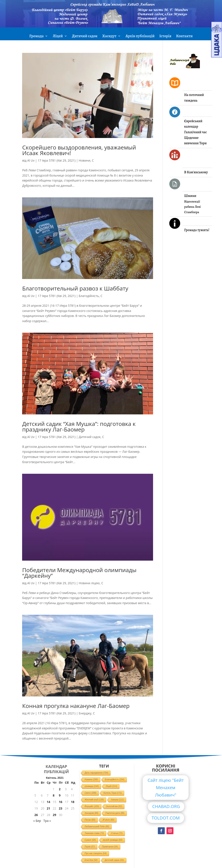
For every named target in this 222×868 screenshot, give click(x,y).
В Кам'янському (196, 172)
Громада (36, 37)
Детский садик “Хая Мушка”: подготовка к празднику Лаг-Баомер (79, 427)
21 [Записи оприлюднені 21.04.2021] (48, 808)
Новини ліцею (89, 583)
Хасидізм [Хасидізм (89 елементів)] (92, 813)
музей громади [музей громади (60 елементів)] (113, 840)
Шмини (190, 196)
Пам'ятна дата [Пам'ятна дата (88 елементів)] (115, 813)
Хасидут (109, 37)
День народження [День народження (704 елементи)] (97, 773)
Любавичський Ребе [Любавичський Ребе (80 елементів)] (97, 827)
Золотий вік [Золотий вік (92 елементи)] (114, 806)
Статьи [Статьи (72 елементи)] (117, 833)
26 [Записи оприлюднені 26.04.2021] (36, 815)
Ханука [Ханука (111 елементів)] (117, 800)
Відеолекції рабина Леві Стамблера (193, 207)
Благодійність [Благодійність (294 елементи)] (115, 780)
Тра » (47, 821)
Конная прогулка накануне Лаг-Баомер (76, 706)
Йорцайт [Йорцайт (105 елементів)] (92, 806)
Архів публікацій (140, 37)
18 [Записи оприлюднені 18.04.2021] (73, 802)
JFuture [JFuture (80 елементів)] (108, 820)
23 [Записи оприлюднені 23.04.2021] (60, 808)
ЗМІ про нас (111, 47)
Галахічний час (196, 132)
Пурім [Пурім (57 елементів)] (90, 847)
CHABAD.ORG (166, 806)
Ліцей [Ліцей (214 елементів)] (111, 786)
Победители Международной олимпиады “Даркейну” (79, 573)
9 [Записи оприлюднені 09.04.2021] (60, 795)
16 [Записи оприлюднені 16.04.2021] (60, 802)
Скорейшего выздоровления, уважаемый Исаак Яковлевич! (79, 150)
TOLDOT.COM (166, 818)
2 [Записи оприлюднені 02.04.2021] (60, 789)
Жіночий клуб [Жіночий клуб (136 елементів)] (94, 800)
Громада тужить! (197, 230)
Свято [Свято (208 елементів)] (91, 793)
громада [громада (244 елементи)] (92, 786)
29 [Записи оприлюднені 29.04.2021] (54, 815)
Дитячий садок (85, 37)
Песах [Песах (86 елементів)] (90, 820)
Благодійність (89, 296)
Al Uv (31, 160)
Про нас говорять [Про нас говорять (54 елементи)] (96, 853)
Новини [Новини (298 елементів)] (91, 780)
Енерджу (85, 713)
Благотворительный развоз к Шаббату (75, 288)
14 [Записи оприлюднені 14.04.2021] (48, 802)
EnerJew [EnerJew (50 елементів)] (91, 860)
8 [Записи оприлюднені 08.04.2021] (54, 795)
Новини (84, 160)
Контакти (184, 37)
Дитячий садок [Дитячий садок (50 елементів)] (114, 860)
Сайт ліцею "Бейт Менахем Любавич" (166, 788)
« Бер (37, 821)
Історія (165, 37)
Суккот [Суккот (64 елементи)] (90, 840)
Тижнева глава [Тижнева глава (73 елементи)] (94, 833)
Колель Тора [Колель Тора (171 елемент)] (113, 793)
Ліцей (58, 37)
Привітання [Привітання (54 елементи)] (110, 847)
